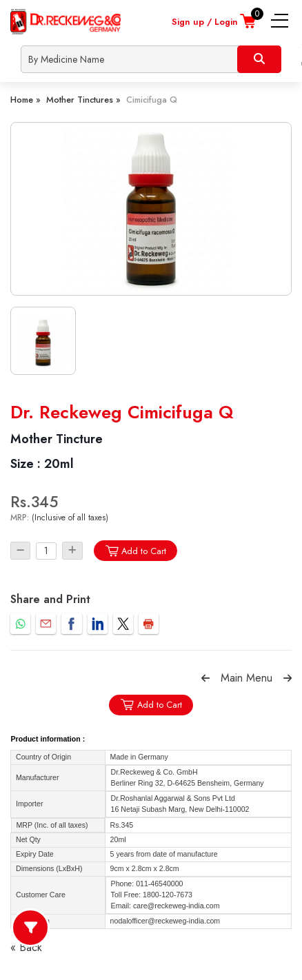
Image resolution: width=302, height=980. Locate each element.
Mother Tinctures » (83, 100)
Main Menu (246, 678)
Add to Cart (135, 551)
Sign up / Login (205, 22)
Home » (26, 100)
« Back (26, 947)
